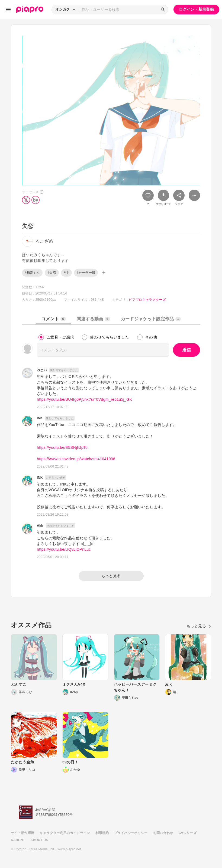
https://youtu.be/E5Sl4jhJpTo (62, 447)
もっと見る (111, 576)
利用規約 (102, 833)
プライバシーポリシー (131, 833)
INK (40, 418)
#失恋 (52, 273)
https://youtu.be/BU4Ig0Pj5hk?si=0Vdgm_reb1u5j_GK (84, 399)
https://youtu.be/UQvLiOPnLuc (64, 549)
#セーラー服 (86, 273)
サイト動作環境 (22, 833)
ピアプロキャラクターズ (147, 300)
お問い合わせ (163, 833)
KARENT (18, 840)
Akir (40, 526)
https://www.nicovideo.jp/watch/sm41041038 (76, 459)
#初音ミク (32, 273)
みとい (42, 370)
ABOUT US (39, 840)
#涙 (66, 273)
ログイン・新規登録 (196, 9)
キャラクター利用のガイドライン (65, 833)
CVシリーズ (188, 833)
